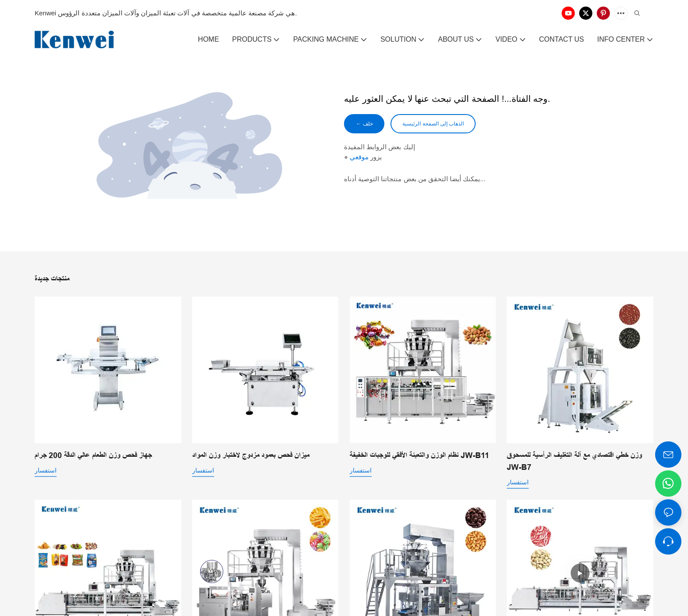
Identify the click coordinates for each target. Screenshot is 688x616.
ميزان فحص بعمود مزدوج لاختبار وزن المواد (251, 455)
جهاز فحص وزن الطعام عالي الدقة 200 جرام (93, 455)
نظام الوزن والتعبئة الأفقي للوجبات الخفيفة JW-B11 (419, 455)
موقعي (359, 159)
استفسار (46, 470)
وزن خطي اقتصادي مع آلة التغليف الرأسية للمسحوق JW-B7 (574, 461)
